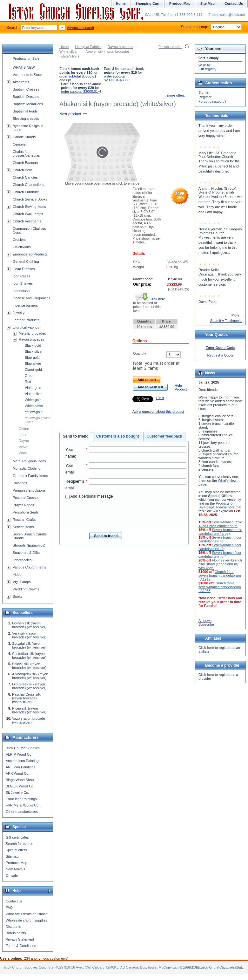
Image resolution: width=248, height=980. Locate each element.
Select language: (211, 27)
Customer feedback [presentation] (164, 436)
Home (64, 47)
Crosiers (19, 240)
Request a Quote (220, 355)
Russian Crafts (24, 520)
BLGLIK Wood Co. (20, 786)
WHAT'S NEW (24, 67)
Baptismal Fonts (25, 111)
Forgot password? (212, 101)
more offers (176, 95)
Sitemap (12, 856)
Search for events (19, 844)
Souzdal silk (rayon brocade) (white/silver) (29, 645)
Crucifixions (22, 247)
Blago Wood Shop (20, 780)
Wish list (205, 65)
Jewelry (19, 313)
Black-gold (33, 345)
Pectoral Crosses (26, 498)
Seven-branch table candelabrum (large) (220, 532)
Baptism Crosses (26, 89)
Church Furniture (26, 192)
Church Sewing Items (29, 207)
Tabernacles (22, 560)
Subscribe (206, 624)
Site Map (208, 3)
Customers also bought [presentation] (118, 436)
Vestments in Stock (28, 75)
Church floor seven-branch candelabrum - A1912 (220, 575)
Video (17, 575)
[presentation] (126, 514)
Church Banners (25, 163)
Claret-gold (33, 370)
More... (237, 315)
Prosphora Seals (26, 512)
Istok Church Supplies (23, 748)
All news (205, 621)
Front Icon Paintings (21, 799)
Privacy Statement (20, 939)
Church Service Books (30, 199)
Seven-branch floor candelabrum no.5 (220, 539)
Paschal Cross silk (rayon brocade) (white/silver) (26, 698)
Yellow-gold (34, 412)
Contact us (14, 901)
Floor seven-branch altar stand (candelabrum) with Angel (220, 564)
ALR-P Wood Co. (19, 754)
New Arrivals (15, 869)
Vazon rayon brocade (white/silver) (29, 720)
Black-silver (34, 351)
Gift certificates (17, 837)
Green (30, 376)
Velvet (23, 447)
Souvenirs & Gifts (26, 553)
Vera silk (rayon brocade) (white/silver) (29, 635)
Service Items (23, 527)
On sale (12, 875)
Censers (19, 144)
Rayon (24, 441)
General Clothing (26, 262)
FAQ (9, 908)
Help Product (181, 387)
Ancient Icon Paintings (23, 761)
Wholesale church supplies (27, 920)
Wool (23, 453)
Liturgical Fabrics (88, 47)
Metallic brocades (32, 333)
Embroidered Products (30, 254)
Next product (74, 114)
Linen (23, 435)
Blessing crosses (26, 119)
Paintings (20, 483)
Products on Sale (26, 58)
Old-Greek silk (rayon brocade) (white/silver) (29, 686)
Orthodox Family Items (30, 476)
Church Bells (23, 170)
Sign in (204, 92)
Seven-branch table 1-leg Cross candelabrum (220, 524)
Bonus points (16, 933)
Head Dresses (24, 269)
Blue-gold (32, 357)
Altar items (21, 82)
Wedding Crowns (26, 589)
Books (18, 596)
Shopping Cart (147, 3)
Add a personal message (89, 496)
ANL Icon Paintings (20, 767)
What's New (227, 480)
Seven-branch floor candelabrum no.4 (220, 555)
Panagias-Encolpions (29, 490)
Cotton (24, 429)
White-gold (33, 400)
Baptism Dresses (26, 97)
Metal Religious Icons (29, 461)
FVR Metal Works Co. (23, 805)
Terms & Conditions (21, 946)
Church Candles (25, 177)
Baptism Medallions (28, 104)
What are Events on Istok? (26, 914)
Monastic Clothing (27, 468)
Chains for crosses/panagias (26, 153)
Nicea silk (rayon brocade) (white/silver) (29, 710)
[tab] (76, 437)
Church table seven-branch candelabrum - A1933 (220, 587)
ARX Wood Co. (17, 773)
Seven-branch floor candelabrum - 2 (220, 547)
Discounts (13, 927)
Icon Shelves (23, 283)
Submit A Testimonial (226, 321)
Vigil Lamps (22, 582)
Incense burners (25, 305)
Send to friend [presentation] (76, 436)
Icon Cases (21, 276)
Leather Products (26, 320)
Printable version (171, 47)
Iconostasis (21, 291)
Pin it (160, 398)
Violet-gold (33, 388)
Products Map (17, 863)
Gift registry (207, 69)
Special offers (16, 850)
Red (28, 382)
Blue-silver (33, 364)
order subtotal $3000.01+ (80, 92)
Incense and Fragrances (32, 298)
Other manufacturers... (23, 812)
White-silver (68, 51)
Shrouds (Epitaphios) (29, 545)
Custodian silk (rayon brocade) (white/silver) (29, 656)
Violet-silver (34, 394)
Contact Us (234, 3)
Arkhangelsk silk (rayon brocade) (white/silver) (30, 676)
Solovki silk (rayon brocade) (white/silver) (29, 666)
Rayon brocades (120, 47)
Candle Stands (24, 137)
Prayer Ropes (23, 505)
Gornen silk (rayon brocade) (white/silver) (29, 625)
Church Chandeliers (28, 185)
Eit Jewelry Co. (17, 793)
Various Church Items (29, 567)
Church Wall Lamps (28, 214)
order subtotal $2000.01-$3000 (117, 78)
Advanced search (80, 28)
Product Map (180, 3)
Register (205, 97)
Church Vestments (27, 221)
